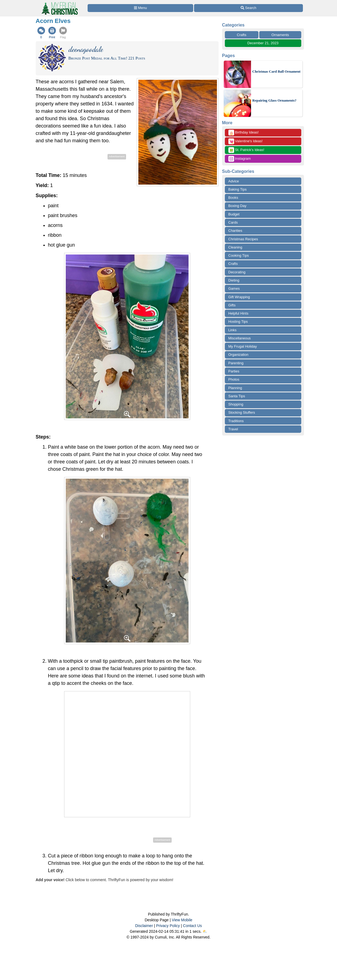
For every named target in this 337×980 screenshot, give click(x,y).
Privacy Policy (168, 926)
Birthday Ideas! (244, 133)
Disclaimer (144, 926)
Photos (234, 379)
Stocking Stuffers (242, 412)
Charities (235, 231)
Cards (233, 222)
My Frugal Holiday (243, 346)
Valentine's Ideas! (246, 141)
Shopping (236, 404)
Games (234, 288)
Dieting (234, 280)
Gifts (232, 305)
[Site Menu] (141, 8)
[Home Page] (59, 3)
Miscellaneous (240, 338)
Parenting (236, 363)
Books (233, 198)
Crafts (242, 35)
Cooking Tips (239, 255)
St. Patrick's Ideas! (246, 150)
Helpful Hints (238, 313)
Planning (235, 388)
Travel (233, 429)
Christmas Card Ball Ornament (277, 71)
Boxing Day (237, 206)
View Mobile (182, 920)
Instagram (240, 159)
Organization (238, 355)
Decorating (237, 272)
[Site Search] (248, 8)
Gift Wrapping (239, 297)
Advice (234, 181)
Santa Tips (237, 396)
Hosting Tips (238, 322)
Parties (234, 371)
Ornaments (280, 35)
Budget (234, 214)
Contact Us (193, 926)
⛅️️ (205, 931)
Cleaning (235, 247)
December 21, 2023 (263, 43)
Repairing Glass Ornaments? (275, 100)
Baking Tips (238, 189)
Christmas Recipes (243, 239)
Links (232, 330)
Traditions (236, 421)
